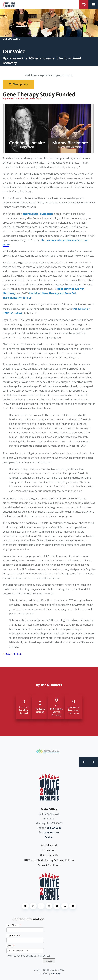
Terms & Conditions (49, 865)
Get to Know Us (49, 855)
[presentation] (71, 938)
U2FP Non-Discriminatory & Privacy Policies (49, 860)
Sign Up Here (18, 84)
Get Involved (49, 850)
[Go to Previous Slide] (84, 762)
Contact (49, 837)
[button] (93, 5)
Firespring (56, 973)
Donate (84, 5)
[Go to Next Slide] (93, 762)
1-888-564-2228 (53, 828)
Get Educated (49, 845)
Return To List (13, 654)
